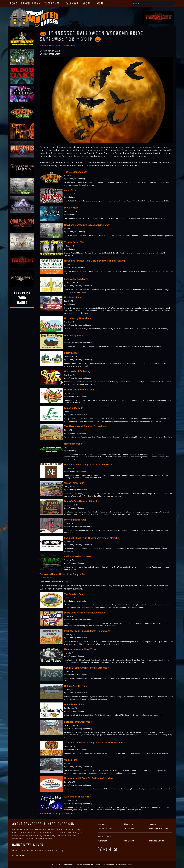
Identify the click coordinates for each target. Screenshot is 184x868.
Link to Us (129, 828)
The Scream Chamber (75, 172)
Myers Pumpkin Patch (75, 520)
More (100, 3)
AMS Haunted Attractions (78, 556)
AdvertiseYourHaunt (22, 298)
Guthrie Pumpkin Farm (76, 686)
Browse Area (30, 3)
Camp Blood (70, 190)
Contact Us (104, 824)
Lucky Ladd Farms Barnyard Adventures (85, 613)
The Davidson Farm (74, 594)
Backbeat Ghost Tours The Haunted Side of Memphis (92, 538)
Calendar (72, 3)
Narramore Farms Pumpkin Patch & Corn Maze (88, 465)
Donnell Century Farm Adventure (81, 390)
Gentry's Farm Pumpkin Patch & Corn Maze (86, 668)
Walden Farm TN (73, 760)
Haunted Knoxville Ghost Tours (80, 649)
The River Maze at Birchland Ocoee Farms (86, 426)
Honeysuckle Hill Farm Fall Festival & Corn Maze (89, 778)
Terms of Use (105, 828)
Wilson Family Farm (74, 483)
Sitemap (153, 824)
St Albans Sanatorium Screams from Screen (87, 225)
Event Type (52, 3)
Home (14, 3)
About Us (128, 824)
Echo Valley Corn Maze (76, 279)
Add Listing (129, 841)
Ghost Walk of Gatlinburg (77, 371)
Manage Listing (157, 841)
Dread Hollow (71, 208)
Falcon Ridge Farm (74, 408)
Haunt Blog (55, 46)
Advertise (103, 841)
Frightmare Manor (73, 444)
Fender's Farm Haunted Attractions (82, 501)
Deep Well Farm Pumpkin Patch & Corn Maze (87, 631)
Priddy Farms (71, 353)
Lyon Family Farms (74, 336)
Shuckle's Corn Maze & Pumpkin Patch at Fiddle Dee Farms (95, 743)
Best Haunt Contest (159, 828)
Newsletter (69, 46)
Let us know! (19, 856)
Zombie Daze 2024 (74, 242)
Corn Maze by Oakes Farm (78, 318)
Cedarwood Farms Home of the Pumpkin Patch (64, 574)
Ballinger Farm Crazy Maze (78, 722)
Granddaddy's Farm (74, 705)
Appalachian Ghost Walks (77, 797)
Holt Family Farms (73, 297)
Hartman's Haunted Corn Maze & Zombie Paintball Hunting (94, 261)
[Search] (153, 3)
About (87, 3)
